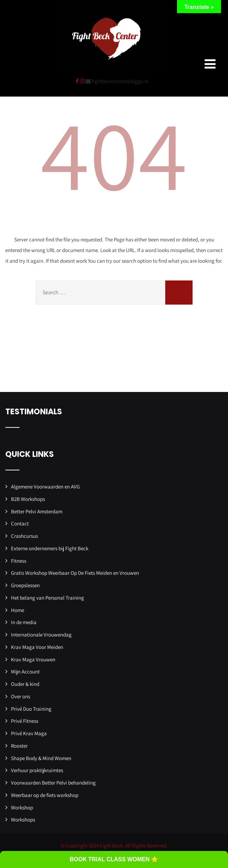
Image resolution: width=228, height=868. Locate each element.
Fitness (19, 561)
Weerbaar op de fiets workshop (45, 795)
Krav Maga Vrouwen (33, 659)
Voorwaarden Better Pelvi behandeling (53, 783)
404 (114, 153)
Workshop (22, 807)
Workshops (23, 820)
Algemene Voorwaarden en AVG (45, 487)
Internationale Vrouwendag (41, 635)
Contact (20, 523)
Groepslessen (25, 585)
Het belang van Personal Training (48, 598)
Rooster (19, 746)
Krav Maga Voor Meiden (37, 647)
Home (18, 610)
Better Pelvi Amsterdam (37, 511)
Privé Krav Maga (29, 733)
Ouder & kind (25, 684)
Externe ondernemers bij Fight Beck (50, 548)
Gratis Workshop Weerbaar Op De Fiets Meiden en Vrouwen (75, 573)
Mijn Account (25, 672)
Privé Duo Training (31, 709)
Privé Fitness (25, 721)
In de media (24, 622)
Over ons (21, 696)
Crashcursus (24, 536)
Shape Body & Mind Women (41, 758)
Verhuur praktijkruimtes (37, 770)
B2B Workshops (28, 499)
